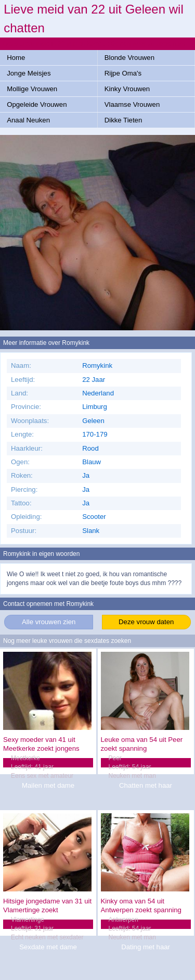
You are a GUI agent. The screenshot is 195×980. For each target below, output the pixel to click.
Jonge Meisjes (29, 73)
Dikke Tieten (123, 120)
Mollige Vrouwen (32, 89)
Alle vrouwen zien (49, 622)
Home (16, 58)
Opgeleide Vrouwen (37, 104)
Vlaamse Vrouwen (132, 104)
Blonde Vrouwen (129, 58)
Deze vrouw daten (146, 622)
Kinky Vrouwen (127, 89)
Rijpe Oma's (123, 73)
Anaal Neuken (28, 120)
